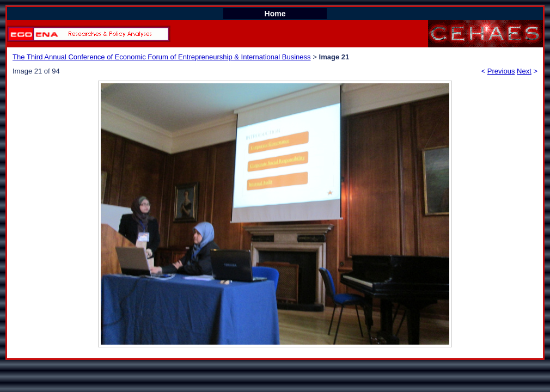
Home (275, 14)
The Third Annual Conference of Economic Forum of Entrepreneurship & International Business (162, 57)
